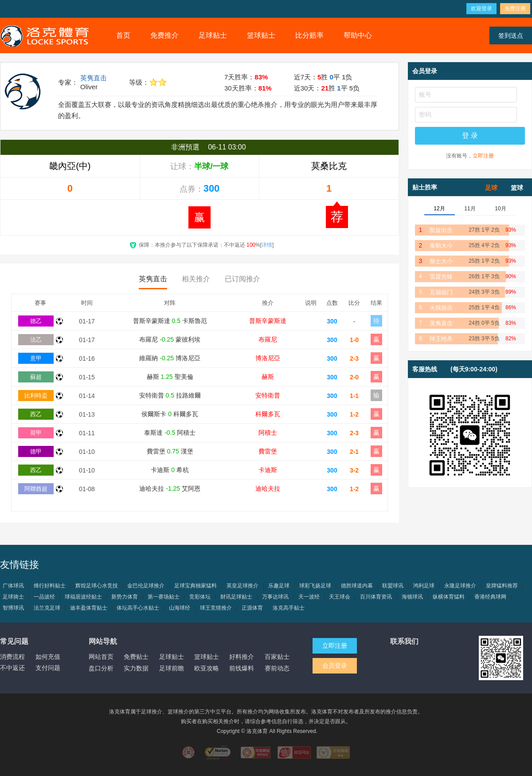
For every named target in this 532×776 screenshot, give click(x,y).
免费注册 (515, 8)
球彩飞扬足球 (315, 586)
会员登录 (335, 666)
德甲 (36, 451)
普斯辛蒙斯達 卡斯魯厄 (170, 321)
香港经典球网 (490, 597)
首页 (123, 35)
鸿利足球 (424, 586)
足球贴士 (213, 35)
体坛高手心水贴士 (138, 608)
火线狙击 (441, 308)
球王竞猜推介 (216, 608)
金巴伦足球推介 (146, 586)
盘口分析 (101, 668)
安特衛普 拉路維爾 (170, 395)
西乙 (36, 414)
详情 (267, 245)
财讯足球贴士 (236, 597)
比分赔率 (309, 35)
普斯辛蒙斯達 (268, 321)
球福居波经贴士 (83, 597)
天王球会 (340, 597)
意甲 (36, 358)
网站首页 (101, 657)
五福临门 (441, 292)
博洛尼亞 (268, 358)
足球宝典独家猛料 (196, 586)
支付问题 (48, 668)
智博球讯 (13, 608)
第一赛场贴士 (164, 597)
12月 (439, 209)
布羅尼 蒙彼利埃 (170, 339)
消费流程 (12, 657)
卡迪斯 (268, 470)
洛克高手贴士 (289, 608)
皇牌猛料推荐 (502, 586)
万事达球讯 (275, 597)
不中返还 (12, 668)
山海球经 (180, 608)
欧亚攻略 (207, 668)
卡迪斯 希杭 (170, 470)
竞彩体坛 (200, 597)
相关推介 (196, 279)
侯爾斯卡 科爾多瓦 (170, 414)
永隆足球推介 (460, 586)
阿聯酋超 (36, 489)
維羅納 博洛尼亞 (170, 358)
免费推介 (164, 35)
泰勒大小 (441, 246)
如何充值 (48, 657)
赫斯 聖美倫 (170, 377)
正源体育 (252, 608)
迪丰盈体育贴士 (89, 608)
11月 (470, 209)
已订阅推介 (243, 279)
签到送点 (511, 35)
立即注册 (483, 156)
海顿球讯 (412, 597)
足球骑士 (13, 597)
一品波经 (44, 597)
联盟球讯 (393, 586)
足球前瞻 (172, 668)
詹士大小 (441, 261)
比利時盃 (36, 396)
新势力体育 (125, 597)
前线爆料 (242, 668)
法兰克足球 (47, 608)
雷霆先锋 (441, 277)
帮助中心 (358, 35)
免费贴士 (136, 657)
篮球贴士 (261, 35)
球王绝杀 (441, 339)
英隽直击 (94, 78)
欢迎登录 (481, 8)
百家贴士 (277, 657)
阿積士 (268, 433)
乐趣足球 (279, 586)
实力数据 (136, 668)
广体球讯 (13, 586)
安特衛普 (268, 395)
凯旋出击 (441, 230)
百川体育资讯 (376, 597)
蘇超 (36, 377)
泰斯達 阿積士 (170, 433)
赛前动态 (277, 668)
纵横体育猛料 (449, 597)
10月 (500, 209)
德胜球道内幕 (357, 586)
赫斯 (268, 377)
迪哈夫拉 (268, 488)
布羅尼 (268, 339)
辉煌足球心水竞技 (97, 586)
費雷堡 (268, 451)
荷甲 (36, 433)
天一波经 (309, 597)
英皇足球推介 (243, 586)
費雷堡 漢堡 (170, 451)
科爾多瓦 (268, 414)
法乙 (36, 340)
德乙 (36, 321)
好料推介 (242, 657)
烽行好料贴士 (50, 586)
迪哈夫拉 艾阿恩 (170, 488)
